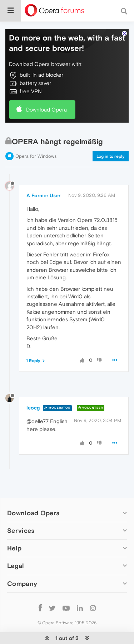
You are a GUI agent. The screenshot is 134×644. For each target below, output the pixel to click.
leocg (33, 408)
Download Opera (46, 110)
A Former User (43, 195)
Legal (16, 566)
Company (22, 584)
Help (14, 548)
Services (21, 531)
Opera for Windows (36, 156)
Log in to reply (111, 156)
